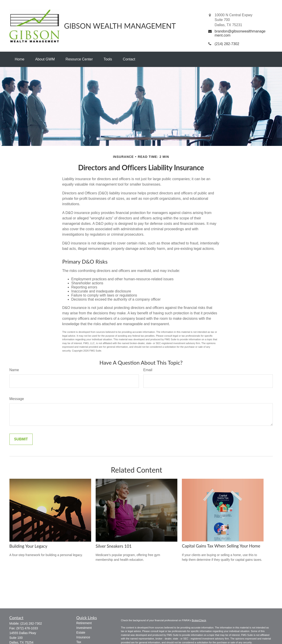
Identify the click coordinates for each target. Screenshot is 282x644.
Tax (79, 642)
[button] (20, 59)
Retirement (84, 623)
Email (148, 370)
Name (14, 370)
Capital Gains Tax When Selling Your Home (221, 546)
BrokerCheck (199, 620)
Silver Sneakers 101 (114, 546)
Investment (84, 628)
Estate (81, 632)
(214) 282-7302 (31, 623)
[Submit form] (21, 439)
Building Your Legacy (28, 546)
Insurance (83, 637)
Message (17, 399)
